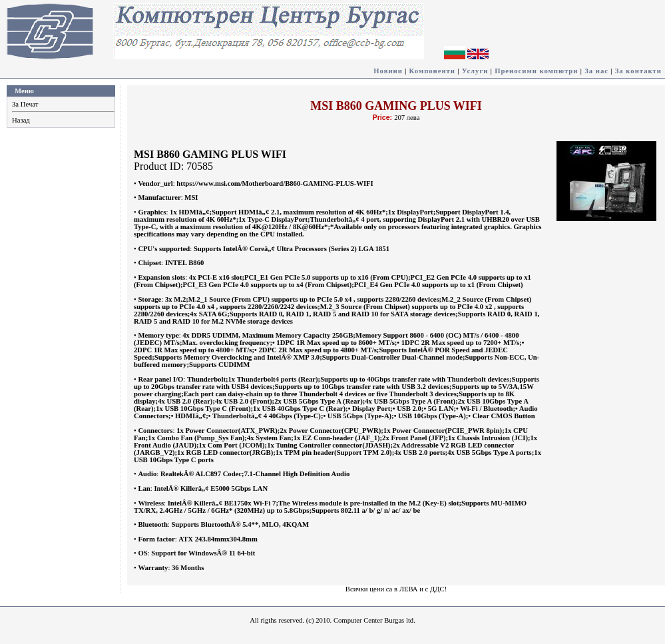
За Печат (25, 104)
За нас (596, 71)
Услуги (475, 71)
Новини (388, 71)
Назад (21, 120)
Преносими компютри (536, 71)
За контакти (638, 71)
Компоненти (432, 71)
